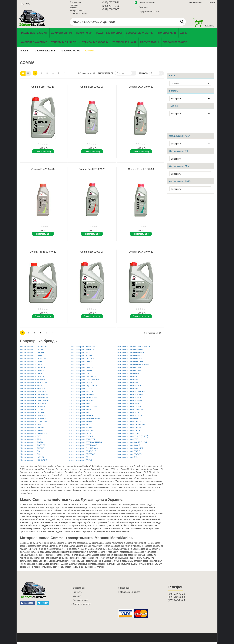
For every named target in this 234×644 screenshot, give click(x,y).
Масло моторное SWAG (129, 405)
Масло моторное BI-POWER (34, 384)
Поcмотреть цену (43, 153)
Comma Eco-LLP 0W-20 (141, 171)
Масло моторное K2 (78, 366)
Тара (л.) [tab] (173, 108)
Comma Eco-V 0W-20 (43, 171)
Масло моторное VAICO (129, 423)
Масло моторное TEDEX (129, 408)
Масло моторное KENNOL (81, 372)
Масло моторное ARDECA (33, 369)
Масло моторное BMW (31, 387)
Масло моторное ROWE (129, 372)
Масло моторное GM (30, 453)
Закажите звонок (145, 3)
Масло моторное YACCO (129, 456)
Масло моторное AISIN (31, 357)
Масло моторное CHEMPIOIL (34, 399)
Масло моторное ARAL (31, 366)
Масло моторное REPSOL (130, 360)
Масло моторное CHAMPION (34, 396)
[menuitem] (85, 35)
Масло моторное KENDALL (82, 369)
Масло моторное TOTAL (129, 414)
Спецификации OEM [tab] (179, 168)
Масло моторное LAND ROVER (84, 381)
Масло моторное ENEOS (32, 429)
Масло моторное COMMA (32, 408)
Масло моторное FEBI (31, 441)
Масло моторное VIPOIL (129, 432)
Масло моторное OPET (80, 435)
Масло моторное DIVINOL (33, 417)
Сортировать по (106, 75)
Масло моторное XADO (129, 453)
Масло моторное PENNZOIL (82, 441)
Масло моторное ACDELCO (33, 348)
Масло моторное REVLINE (130, 363)
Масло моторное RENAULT (131, 357)
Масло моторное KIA (79, 375)
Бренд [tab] (172, 77)
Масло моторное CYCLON (33, 411)
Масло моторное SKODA (130, 387)
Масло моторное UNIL (128, 420)
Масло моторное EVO (31, 438)
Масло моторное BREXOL (33, 390)
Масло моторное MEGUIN (81, 396)
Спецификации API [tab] (179, 153)
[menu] (117, 39)
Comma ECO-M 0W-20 (141, 88)
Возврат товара (77, 11)
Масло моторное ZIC (128, 459)
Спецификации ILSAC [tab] (180, 183)
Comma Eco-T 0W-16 (43, 88)
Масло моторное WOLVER (130, 450)
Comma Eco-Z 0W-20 (92, 88)
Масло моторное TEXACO (130, 411)
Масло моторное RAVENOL (131, 351)
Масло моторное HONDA (32, 459)
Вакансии (143, 8)
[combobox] (128, 23)
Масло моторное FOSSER (33, 447)
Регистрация (195, 4)
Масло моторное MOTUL (81, 423)
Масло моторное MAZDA (81, 393)
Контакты (74, 6)
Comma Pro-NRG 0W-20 (92, 171)
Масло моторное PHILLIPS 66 (83, 450)
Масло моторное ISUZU (80, 357)
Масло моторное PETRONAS (83, 447)
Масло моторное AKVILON (33, 360)
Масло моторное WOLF (129, 447)
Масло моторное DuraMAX (33, 420)
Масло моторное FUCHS (32, 450)
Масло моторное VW (128, 441)
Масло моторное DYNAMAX (34, 423)
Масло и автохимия (46, 52)
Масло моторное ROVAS (129, 369)
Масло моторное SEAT (128, 381)
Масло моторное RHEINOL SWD (133, 366)
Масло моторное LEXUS (81, 384)
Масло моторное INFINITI (81, 354)
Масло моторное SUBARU (130, 396)
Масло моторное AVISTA (32, 378)
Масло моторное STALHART (131, 393)
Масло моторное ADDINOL (33, 354)
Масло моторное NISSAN (81, 432)
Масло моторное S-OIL (129, 378)
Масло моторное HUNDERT (34, 462)
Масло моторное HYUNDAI (82, 348)
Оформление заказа (149, 12)
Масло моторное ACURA (32, 351)
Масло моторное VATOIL (129, 429)
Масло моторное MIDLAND (82, 402)
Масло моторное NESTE (81, 429)
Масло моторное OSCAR (81, 438)
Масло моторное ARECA (32, 372)
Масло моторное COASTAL (33, 405)
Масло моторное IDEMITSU (82, 351)
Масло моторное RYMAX (130, 375)
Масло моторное (71, 52)
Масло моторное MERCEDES (83, 399)
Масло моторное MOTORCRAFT (84, 420)
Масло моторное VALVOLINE (131, 426)
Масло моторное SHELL (129, 384)
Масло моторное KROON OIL (83, 378)
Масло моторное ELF (30, 426)
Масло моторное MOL (79, 414)
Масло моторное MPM (79, 426)
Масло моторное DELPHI (32, 414)
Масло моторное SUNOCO (130, 399)
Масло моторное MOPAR (81, 417)
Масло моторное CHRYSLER (34, 402)
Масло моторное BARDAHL (33, 381)
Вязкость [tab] (174, 92)
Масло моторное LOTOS (81, 390)
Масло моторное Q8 (78, 459)
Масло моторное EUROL (32, 432)
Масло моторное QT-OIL (81, 462)
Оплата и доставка (78, 14)
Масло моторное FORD (31, 444)
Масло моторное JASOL (80, 363)
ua (28, 5)
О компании (75, 3)
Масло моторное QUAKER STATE (134, 348)
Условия (74, 9)
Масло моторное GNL (31, 456)
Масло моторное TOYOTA (130, 417)
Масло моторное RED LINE (131, 354)
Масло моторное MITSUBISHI (83, 408)
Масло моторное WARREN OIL (132, 444)
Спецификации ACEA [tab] (180, 138)
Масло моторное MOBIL (80, 411)
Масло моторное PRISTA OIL (83, 456)
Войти (213, 4)
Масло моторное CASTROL (33, 393)
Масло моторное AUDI (31, 375)
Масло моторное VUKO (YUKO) (133, 438)
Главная (25, 52)
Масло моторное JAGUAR (81, 360)
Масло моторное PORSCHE (82, 453)
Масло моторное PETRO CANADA (85, 444)
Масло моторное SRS (128, 390)
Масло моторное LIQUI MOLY (83, 387)
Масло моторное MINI (79, 405)
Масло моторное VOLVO (129, 435)
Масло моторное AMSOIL (32, 363)
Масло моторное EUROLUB (33, 435)
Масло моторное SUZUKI (130, 402)
